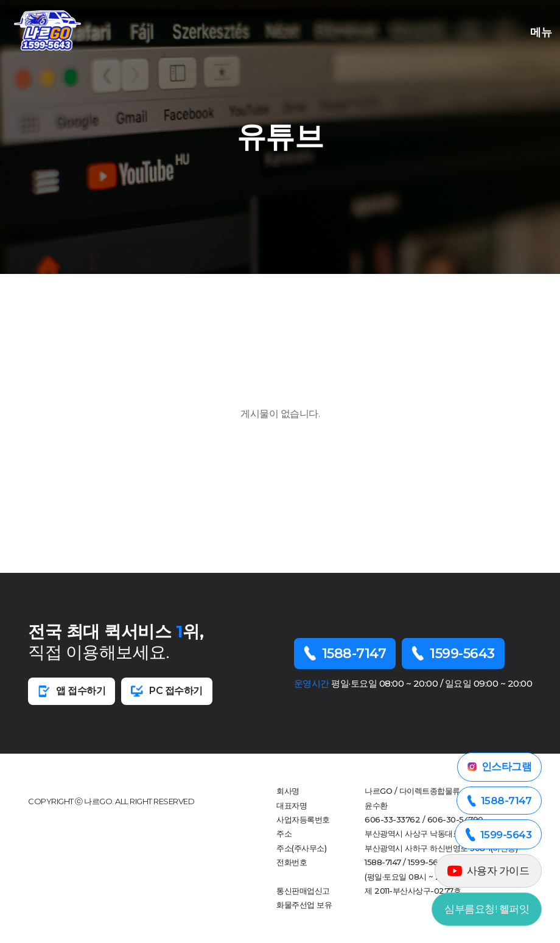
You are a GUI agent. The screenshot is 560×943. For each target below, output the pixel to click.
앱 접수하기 (72, 691)
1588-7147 (345, 654)
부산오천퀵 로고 (47, 30)
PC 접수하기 (167, 691)
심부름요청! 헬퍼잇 (487, 909)
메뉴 (538, 31)
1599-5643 (453, 654)
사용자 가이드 (488, 871)
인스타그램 (500, 766)
